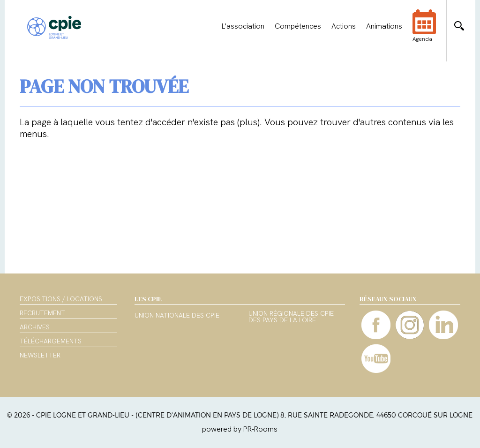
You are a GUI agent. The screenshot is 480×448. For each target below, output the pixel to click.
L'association (243, 26)
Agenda (424, 32)
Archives (35, 327)
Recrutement (42, 313)
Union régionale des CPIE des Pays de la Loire (291, 317)
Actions (344, 26)
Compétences (298, 26)
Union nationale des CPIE (177, 316)
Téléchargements (51, 341)
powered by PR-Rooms (240, 429)
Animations (384, 26)
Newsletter (40, 355)
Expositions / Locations (61, 299)
